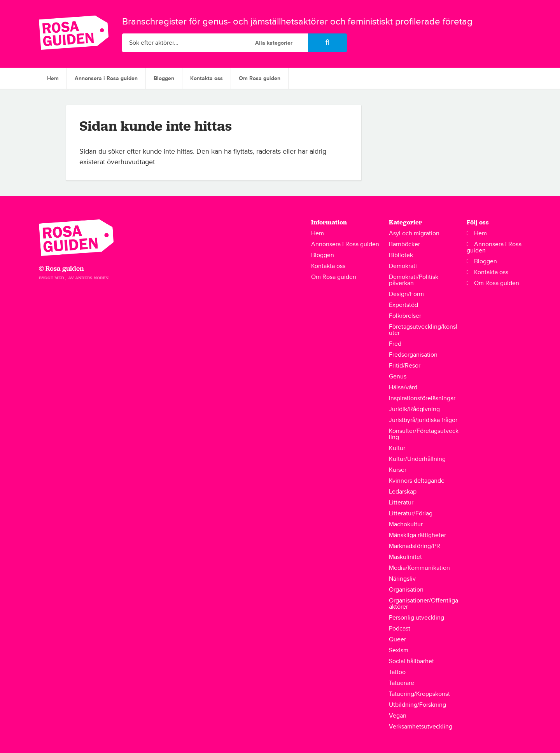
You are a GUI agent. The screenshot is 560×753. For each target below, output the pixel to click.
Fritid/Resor (405, 366)
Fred (395, 344)
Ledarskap (403, 492)
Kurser (398, 470)
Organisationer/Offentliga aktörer (423, 604)
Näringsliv (402, 579)
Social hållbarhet (411, 661)
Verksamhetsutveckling (421, 727)
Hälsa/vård (403, 387)
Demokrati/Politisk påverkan (414, 280)
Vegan (398, 716)
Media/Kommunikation (419, 568)
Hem (53, 78)
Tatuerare (402, 683)
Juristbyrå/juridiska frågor (423, 420)
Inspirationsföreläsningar (422, 398)
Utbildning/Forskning (417, 705)
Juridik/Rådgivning (414, 409)
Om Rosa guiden (260, 78)
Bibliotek (401, 255)
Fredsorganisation (413, 355)
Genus (398, 376)
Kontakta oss (206, 78)
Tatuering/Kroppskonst (419, 694)
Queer (397, 639)
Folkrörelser (405, 316)
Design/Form (406, 294)
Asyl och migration (414, 233)
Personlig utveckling (416, 618)
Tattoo (397, 672)
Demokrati (403, 266)
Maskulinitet (405, 557)
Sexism (399, 650)
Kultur (397, 448)
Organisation (406, 590)
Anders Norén (92, 278)
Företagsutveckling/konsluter (423, 330)
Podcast (400, 629)
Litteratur (401, 503)
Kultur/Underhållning (417, 459)
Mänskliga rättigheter (417, 535)
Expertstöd (403, 305)
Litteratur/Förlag (411, 513)
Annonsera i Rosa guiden (106, 78)
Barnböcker (404, 244)
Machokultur (406, 524)
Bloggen (164, 78)
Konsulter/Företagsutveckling (424, 434)
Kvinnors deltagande (417, 481)
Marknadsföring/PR (415, 546)
